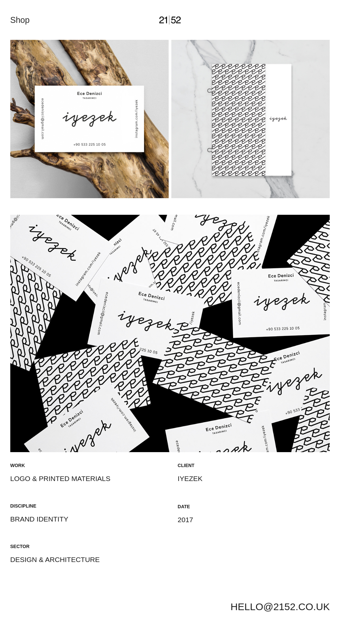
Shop (20, 20)
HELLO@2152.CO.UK (280, 607)
